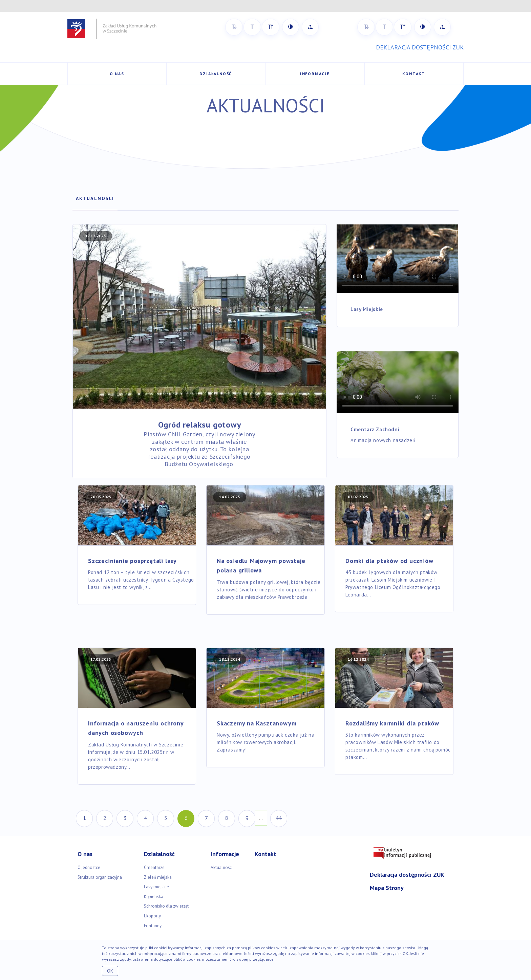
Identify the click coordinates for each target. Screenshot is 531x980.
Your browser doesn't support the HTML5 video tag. (398, 258)
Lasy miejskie (156, 887)
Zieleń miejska (158, 877)
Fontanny (153, 926)
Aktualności (95, 198)
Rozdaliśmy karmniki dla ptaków (392, 723)
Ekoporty (152, 916)
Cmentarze (154, 867)
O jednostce (89, 867)
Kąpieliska (154, 897)
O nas (117, 74)
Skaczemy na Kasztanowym (257, 723)
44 (279, 818)
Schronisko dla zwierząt (166, 906)
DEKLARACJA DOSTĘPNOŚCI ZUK (420, 47)
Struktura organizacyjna (100, 877)
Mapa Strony (387, 888)
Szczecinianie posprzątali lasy (132, 561)
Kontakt (414, 74)
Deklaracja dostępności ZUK (407, 875)
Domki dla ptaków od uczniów (389, 561)
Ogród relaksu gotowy (200, 425)
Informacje (315, 74)
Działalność (216, 74)
